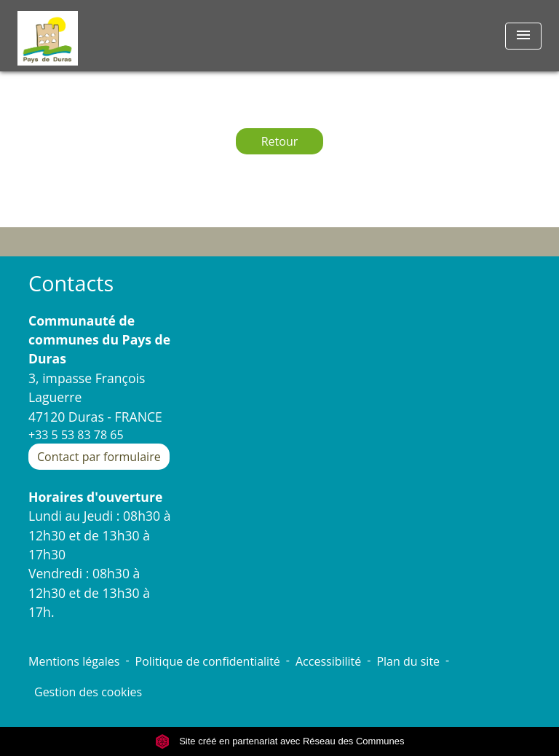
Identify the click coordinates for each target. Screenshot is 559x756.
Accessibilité (328, 661)
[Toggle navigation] (523, 36)
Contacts (71, 284)
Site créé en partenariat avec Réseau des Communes (280, 741)
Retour (280, 141)
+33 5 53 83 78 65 (76, 435)
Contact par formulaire (99, 457)
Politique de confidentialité (208, 661)
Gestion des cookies (88, 692)
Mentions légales (74, 661)
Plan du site (408, 661)
